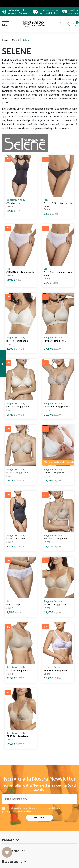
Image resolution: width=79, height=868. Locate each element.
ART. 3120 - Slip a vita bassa (58, 204)
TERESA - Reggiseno (18, 736)
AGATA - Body (14, 203)
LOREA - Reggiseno (17, 472)
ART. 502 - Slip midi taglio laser (58, 273)
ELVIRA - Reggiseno (55, 341)
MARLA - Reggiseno (55, 604)
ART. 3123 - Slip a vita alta (20, 272)
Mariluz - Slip (13, 604)
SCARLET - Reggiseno (56, 670)
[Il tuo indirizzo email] (39, 799)
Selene (10, 206)
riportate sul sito (21, 811)
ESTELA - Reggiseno (18, 407)
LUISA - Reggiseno (54, 472)
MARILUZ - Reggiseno (56, 538)
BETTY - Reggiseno (17, 341)
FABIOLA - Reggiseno (56, 407)
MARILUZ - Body (16, 538)
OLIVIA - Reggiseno (17, 670)
